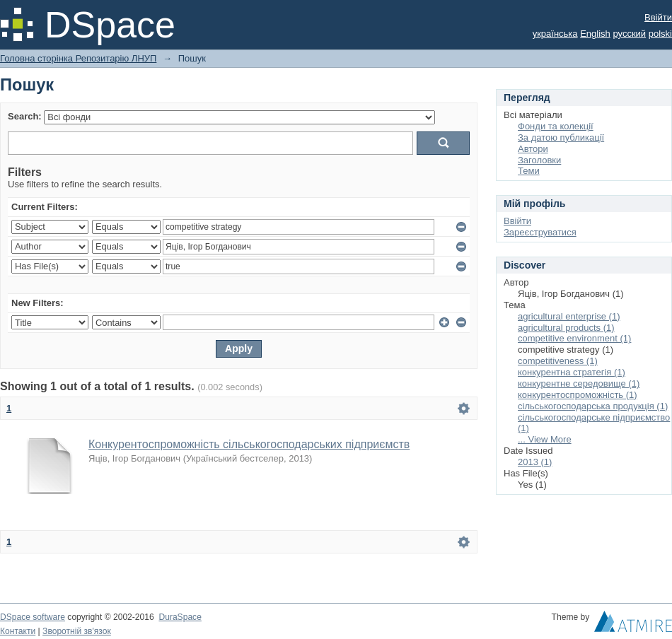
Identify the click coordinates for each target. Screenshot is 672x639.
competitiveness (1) (558, 361)
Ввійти (658, 17)
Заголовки (539, 160)
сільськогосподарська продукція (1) (593, 406)
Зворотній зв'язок (77, 631)
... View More (545, 439)
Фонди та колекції (556, 126)
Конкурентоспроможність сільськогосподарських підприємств (249, 444)
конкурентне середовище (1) (579, 383)
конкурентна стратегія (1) (572, 372)
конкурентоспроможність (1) (578, 395)
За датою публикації (561, 137)
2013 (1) (535, 462)
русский (629, 34)
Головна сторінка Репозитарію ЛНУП (78, 58)
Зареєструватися (540, 232)
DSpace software (33, 617)
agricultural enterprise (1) (569, 316)
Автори (533, 149)
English (595, 34)
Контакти (18, 631)
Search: (25, 116)
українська (555, 34)
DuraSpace (180, 617)
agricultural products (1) (566, 328)
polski (660, 34)
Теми (529, 171)
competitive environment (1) (574, 338)
